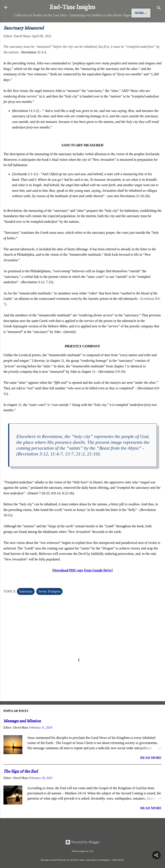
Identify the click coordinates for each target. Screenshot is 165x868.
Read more (151, 772)
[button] (156, 855)
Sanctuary (26, 606)
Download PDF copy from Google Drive (82, 585)
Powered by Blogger (82, 842)
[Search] (159, 9)
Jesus (39, 28)
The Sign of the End (21, 786)
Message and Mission (22, 736)
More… (58, 28)
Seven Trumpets (49, 606)
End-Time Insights (72, 8)
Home (22, 28)
